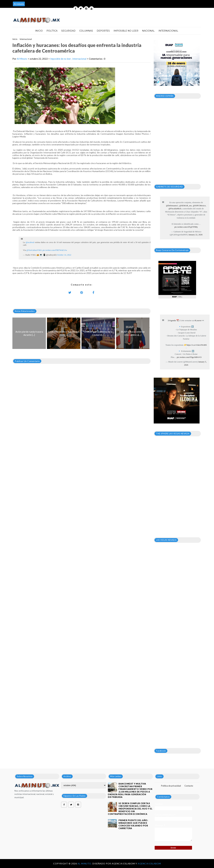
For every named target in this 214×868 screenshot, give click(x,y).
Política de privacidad (171, 786)
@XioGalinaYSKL (34, 250)
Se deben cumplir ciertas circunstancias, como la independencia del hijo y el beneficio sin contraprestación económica (130, 809)
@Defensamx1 (172, 206)
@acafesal (30, 242)
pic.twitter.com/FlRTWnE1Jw (55, 250)
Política (52, 31)
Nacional (148, 31)
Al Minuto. (85, 864)
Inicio (39, 31)
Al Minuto (22, 59)
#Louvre (198, 320)
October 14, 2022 (64, 255)
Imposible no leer (126, 31)
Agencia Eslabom (149, 864)
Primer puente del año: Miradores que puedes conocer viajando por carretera (133, 824)
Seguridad (68, 31)
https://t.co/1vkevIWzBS (197, 345)
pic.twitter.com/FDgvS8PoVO (189, 357)
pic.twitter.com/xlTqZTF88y (186, 227)
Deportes (103, 31)
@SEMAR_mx (186, 206)
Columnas (86, 31)
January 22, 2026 (196, 235)
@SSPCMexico (199, 206)
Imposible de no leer (61, 59)
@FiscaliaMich (175, 209)
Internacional (168, 31)
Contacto (189, 786)
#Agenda (172, 320)
